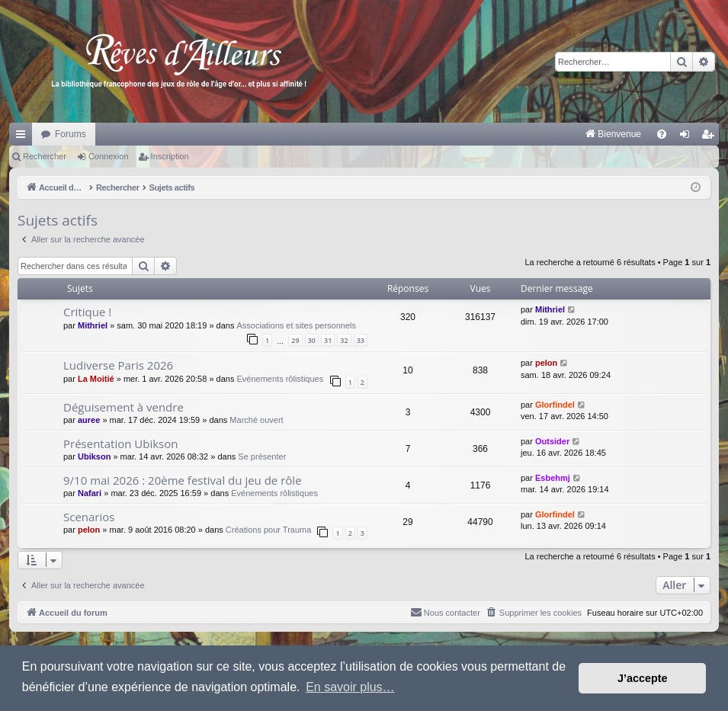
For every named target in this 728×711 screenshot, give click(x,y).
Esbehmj (553, 478)
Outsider (552, 441)
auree (89, 420)
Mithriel (93, 325)
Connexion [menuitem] (688, 137)
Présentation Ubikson (120, 444)
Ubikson (94, 456)
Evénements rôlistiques (280, 379)
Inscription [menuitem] (711, 137)
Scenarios (89, 517)
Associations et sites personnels (297, 325)
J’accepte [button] (643, 678)
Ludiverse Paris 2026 (118, 365)
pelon (546, 363)
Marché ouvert (256, 420)
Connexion (109, 156)
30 (312, 340)
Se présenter (262, 456)
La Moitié (96, 379)
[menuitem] (454, 134)
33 (361, 340)
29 (295, 340)
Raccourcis (24, 137)
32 (344, 340)
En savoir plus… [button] (350, 687)
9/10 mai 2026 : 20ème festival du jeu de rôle (183, 480)
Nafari (90, 493)
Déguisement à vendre (123, 407)
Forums (71, 134)
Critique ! (87, 312)
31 (328, 340)
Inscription (170, 156)
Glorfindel (555, 405)
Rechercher (45, 156)
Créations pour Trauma (269, 530)
